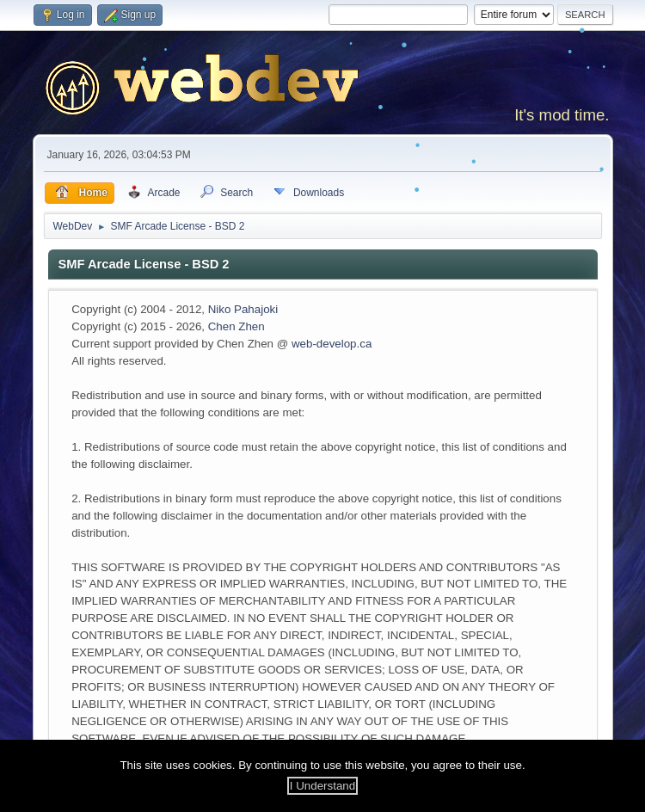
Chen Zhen (236, 326)
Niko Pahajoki (243, 309)
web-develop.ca (332, 344)
